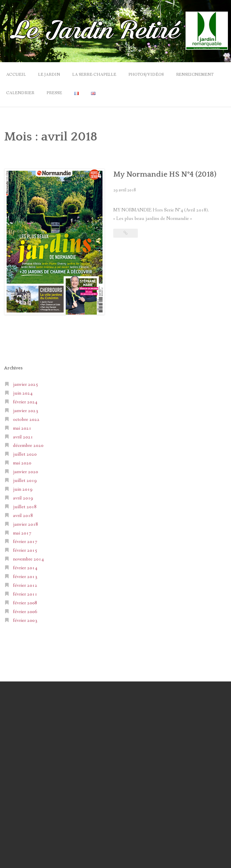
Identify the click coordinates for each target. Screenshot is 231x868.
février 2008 (25, 603)
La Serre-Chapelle (94, 75)
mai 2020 (22, 463)
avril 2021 (23, 437)
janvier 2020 (26, 472)
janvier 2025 (26, 385)
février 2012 (25, 585)
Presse (54, 93)
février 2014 (25, 568)
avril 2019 (23, 498)
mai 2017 (22, 533)
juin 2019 (23, 489)
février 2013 (25, 577)
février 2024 (25, 402)
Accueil (16, 75)
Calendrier (20, 93)
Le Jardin (49, 75)
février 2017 (25, 542)
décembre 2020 (28, 446)
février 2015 (25, 550)
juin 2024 (23, 393)
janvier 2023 (26, 411)
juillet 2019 (25, 481)
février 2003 (25, 621)
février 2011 (25, 594)
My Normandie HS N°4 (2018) (165, 174)
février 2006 (25, 612)
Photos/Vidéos (146, 75)
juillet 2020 (25, 454)
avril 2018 (23, 516)
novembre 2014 (28, 559)
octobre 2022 (26, 420)
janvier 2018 (26, 524)
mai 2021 (22, 428)
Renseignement (195, 75)
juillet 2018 (25, 507)
